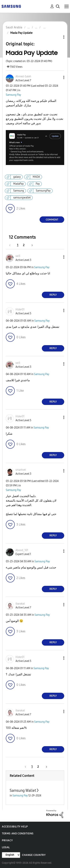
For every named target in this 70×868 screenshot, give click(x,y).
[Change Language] (11, 855)
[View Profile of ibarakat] (20, 604)
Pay (38, 184)
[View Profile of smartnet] (21, 470)
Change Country (34, 855)
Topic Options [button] (57, 37)
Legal (6, 847)
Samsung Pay (13, 95)
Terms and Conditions (18, 834)
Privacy (7, 840)
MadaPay (18, 184)
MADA (36, 177)
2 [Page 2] (24, 245)
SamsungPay (43, 191)
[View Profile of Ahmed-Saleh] (23, 77)
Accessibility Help (15, 827)
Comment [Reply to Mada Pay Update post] (52, 220)
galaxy (17, 177)
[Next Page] (31, 245)
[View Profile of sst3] (18, 256)
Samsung (19, 191)
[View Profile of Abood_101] (22, 550)
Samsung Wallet (23, 790)
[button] (58, 77)
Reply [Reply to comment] (53, 295)
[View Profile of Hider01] (20, 310)
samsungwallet (22, 198)
